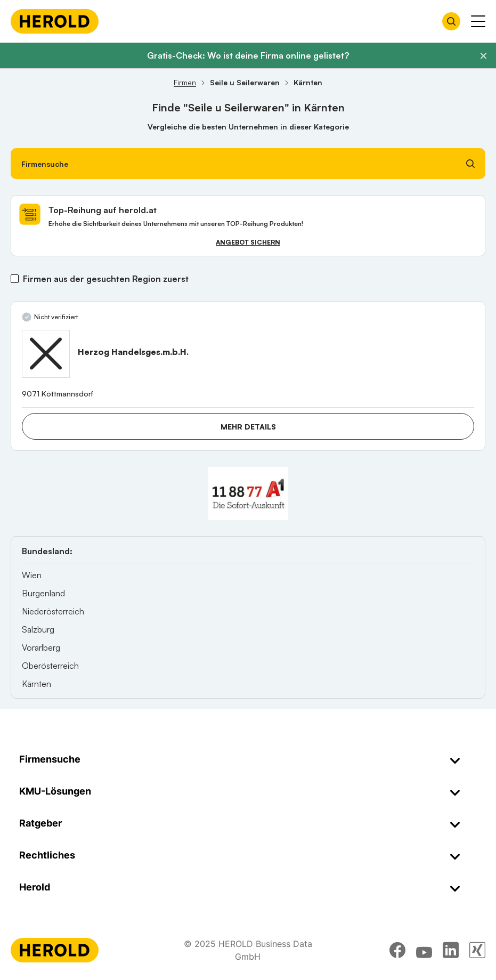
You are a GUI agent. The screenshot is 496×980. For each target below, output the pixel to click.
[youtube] (424, 950)
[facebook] (397, 950)
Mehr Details (248, 427)
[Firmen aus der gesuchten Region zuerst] (15, 279)
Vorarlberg (41, 647)
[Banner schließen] (483, 56)
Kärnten (36, 684)
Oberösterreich (50, 666)
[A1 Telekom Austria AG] (248, 493)
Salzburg (38, 629)
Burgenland (43, 593)
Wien (32, 575)
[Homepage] (55, 21)
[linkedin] (451, 950)
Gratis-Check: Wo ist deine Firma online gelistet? (248, 55)
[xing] (477, 950)
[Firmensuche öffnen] (451, 21)
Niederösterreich (53, 611)
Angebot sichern (248, 242)
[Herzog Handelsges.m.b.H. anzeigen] (46, 354)
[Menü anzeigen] (478, 21)
